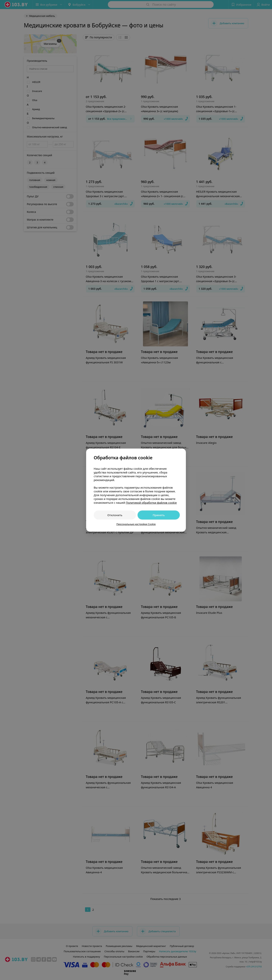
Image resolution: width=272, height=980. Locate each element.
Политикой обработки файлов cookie (151, 503)
